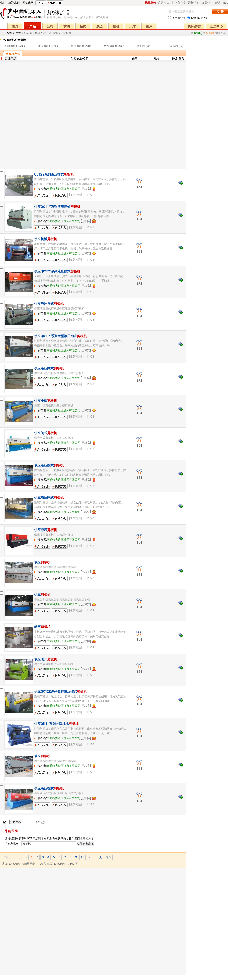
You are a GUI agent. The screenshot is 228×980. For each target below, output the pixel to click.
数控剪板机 (111, 46)
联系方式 (57, 198)
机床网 (22, 14)
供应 (42, 562)
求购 (67, 26)
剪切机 (141, 46)
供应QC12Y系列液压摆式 (57, 271)
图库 (149, 26)
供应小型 (46, 401)
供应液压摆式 (49, 304)
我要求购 (150, 3)
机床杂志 (194, 26)
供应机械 (46, 239)
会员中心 (207, 3)
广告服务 (164, 3)
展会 (100, 26)
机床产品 (40, 33)
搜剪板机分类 (198, 18)
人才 (133, 26)
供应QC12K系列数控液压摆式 (60, 691)
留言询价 (40, 198)
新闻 (83, 26)
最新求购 (194, 3)
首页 (15, 26)
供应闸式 (46, 433)
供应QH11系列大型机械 (56, 724)
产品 (33, 26)
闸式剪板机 (78, 46)
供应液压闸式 (49, 368)
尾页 (108, 857)
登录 (41, 3)
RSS (225, 3)
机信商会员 (179, 3)
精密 (42, 627)
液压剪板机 (45, 46)
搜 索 (220, 12)
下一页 (98, 857)
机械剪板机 (12, 46)
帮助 (218, 3)
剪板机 (67, 33)
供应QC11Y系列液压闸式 (57, 207)
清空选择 (40, 822)
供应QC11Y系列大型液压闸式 (60, 336)
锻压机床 (54, 33)
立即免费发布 (85, 844)
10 (83, 857)
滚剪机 (174, 46)
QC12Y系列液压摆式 (54, 174)
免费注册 (55, 3)
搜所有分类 (177, 18)
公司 (50, 26)
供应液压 (46, 530)
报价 (116, 26)
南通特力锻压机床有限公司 (64, 189)
